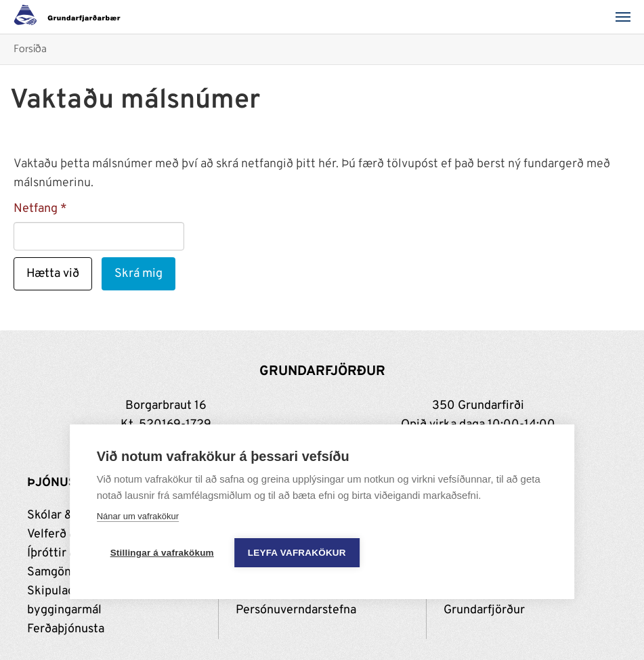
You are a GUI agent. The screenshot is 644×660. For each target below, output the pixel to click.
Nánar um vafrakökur (138, 516)
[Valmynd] (627, 17)
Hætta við (53, 274)
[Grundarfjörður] (71, 17)
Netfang (36, 209)
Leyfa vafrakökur (297, 553)
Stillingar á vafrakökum (162, 553)
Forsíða (30, 50)
